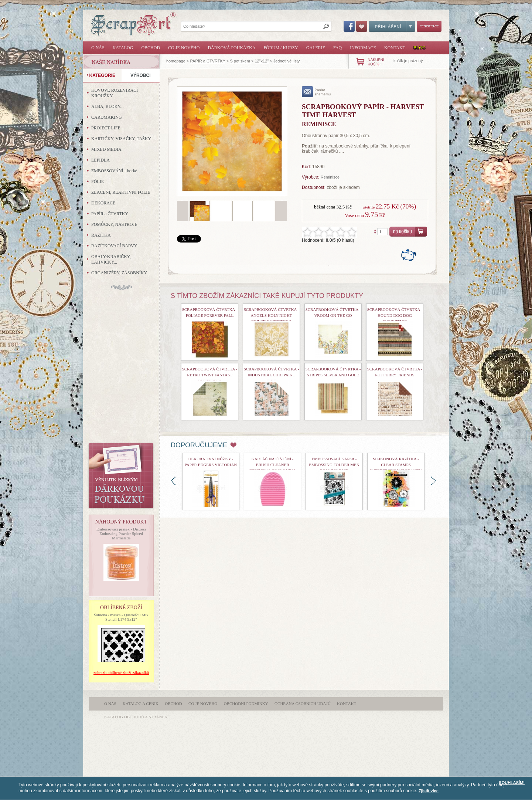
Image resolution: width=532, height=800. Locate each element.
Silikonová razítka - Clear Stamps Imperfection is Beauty (396, 465)
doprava (434, 481)
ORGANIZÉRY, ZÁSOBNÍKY (119, 273)
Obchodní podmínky (246, 704)
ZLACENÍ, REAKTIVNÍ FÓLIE (121, 192)
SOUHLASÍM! (512, 783)
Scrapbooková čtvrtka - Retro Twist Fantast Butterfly (210, 375)
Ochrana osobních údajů (303, 704)
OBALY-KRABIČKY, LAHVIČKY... (111, 259)
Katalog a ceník (141, 704)
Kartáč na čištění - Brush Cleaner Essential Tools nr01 (272, 465)
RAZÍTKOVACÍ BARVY (114, 246)
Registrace (429, 26)
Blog (420, 48)
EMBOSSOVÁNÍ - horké (114, 171)
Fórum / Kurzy (281, 48)
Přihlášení (392, 26)
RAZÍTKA (101, 235)
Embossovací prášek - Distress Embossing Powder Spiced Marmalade (121, 533)
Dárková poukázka (231, 48)
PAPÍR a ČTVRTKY (208, 61)
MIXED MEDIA (106, 149)
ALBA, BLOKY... (107, 106)
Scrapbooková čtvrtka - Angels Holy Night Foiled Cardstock (272, 315)
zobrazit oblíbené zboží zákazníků (121, 672)
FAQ (337, 48)
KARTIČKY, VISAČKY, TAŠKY (121, 139)
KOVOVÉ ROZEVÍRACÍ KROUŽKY (115, 93)
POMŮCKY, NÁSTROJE (114, 224)
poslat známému (316, 92)
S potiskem (240, 61)
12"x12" (262, 61)
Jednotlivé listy (287, 61)
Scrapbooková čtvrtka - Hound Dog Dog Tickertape (395, 315)
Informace (363, 48)
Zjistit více (429, 791)
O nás (98, 48)
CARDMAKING (107, 117)
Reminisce (330, 177)
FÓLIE (98, 182)
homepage (176, 61)
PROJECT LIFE (106, 128)
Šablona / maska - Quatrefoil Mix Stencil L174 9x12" (121, 617)
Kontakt (395, 48)
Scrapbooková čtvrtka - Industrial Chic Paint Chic (272, 375)
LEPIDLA (100, 160)
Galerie (316, 48)
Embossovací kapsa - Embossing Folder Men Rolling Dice (334, 465)
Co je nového (184, 48)
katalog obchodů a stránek (136, 717)
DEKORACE (103, 203)
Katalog (123, 48)
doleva (173, 481)
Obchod (151, 48)
